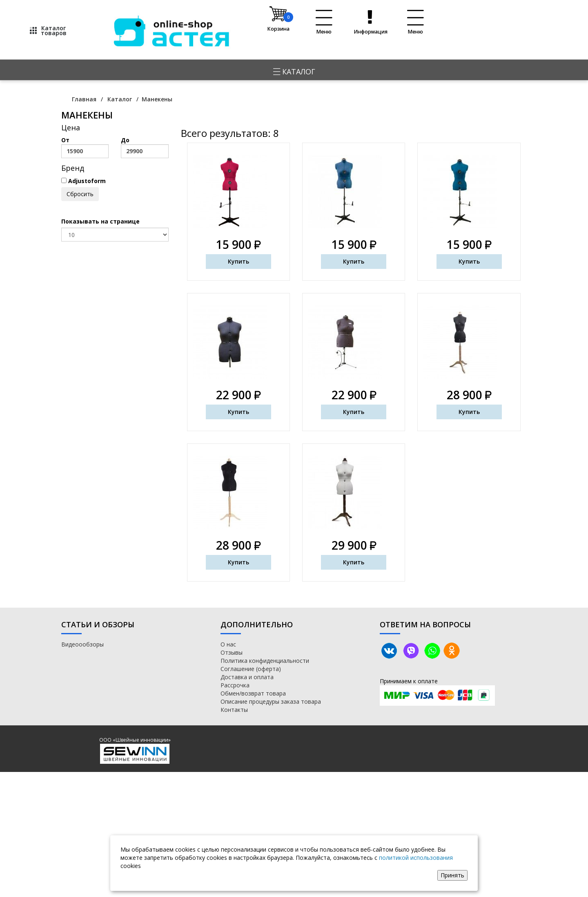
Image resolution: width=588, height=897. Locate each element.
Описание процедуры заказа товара (271, 701)
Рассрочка (235, 685)
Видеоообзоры (82, 644)
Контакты (234, 710)
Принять (452, 875)
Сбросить (80, 194)
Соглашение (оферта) (251, 669)
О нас (228, 644)
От (85, 147)
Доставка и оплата (247, 677)
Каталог (294, 72)
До (145, 147)
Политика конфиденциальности (265, 661)
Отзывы (232, 652)
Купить (238, 261)
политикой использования (416, 858)
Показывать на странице (100, 221)
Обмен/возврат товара (253, 693)
